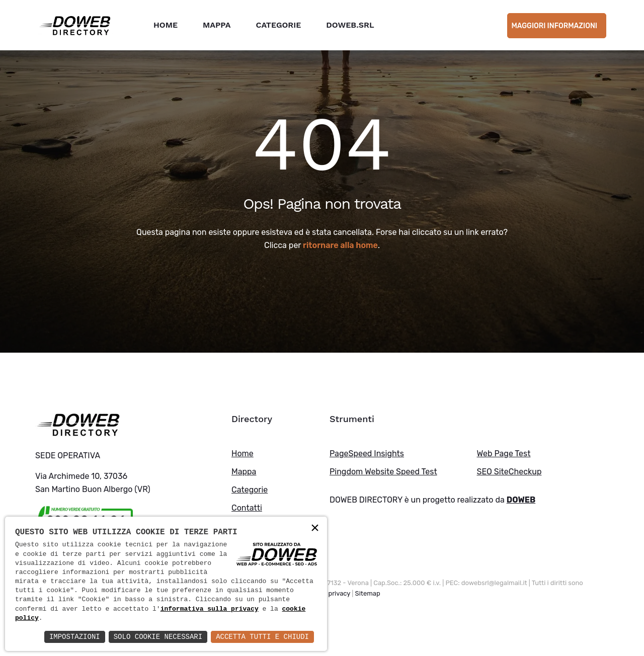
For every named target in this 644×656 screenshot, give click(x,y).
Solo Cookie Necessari (158, 637)
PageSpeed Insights (367, 454)
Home (166, 25)
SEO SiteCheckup (509, 472)
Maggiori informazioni (554, 26)
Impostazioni (75, 637)
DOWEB (521, 500)
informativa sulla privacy (210, 609)
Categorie (278, 25)
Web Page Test (504, 454)
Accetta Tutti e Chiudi (262, 637)
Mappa (217, 25)
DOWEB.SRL (350, 25)
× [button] (315, 528)
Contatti (247, 508)
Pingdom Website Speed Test (383, 472)
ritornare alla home (340, 245)
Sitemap (368, 593)
